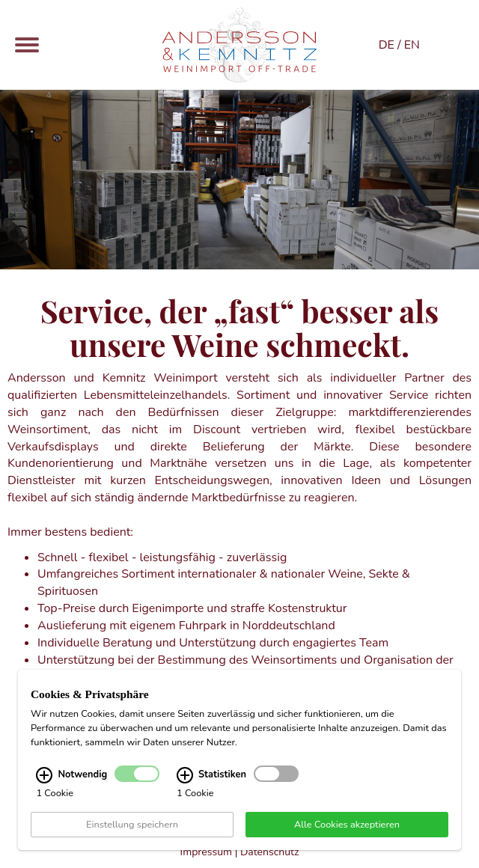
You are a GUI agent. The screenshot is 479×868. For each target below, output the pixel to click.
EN (412, 45)
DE (387, 45)
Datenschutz (269, 852)
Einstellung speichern (132, 825)
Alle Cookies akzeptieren (347, 825)
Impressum (206, 852)
